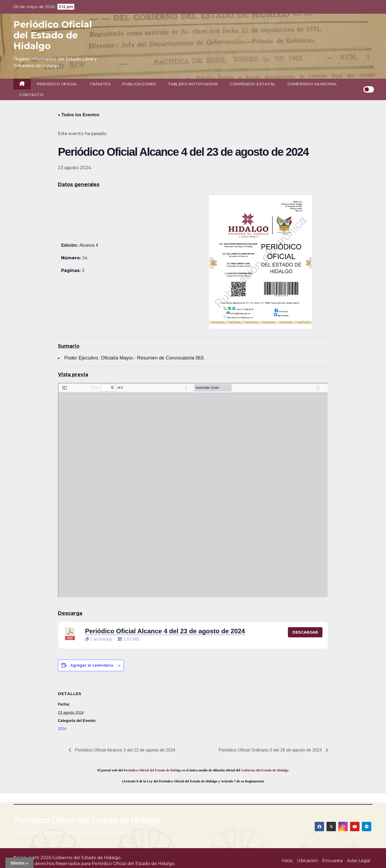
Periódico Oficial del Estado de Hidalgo (53, 35)
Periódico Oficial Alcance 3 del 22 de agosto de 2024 (125, 750)
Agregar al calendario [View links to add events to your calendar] (92, 665)
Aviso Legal (359, 861)
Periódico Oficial (57, 84)
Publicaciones (139, 84)
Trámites (100, 84)
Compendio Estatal (253, 84)
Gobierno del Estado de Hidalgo (265, 770)
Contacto (31, 95)
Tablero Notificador (193, 84)
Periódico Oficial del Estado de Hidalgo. (133, 864)
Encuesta (332, 861)
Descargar (305, 632)
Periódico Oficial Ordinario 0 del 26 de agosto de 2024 (271, 750)
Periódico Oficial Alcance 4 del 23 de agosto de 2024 (165, 631)
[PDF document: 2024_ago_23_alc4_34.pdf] (193, 490)
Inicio (287, 861)
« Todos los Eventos (79, 115)
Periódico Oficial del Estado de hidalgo (153, 770)
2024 (62, 729)
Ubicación (307, 861)
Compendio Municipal (312, 84)
